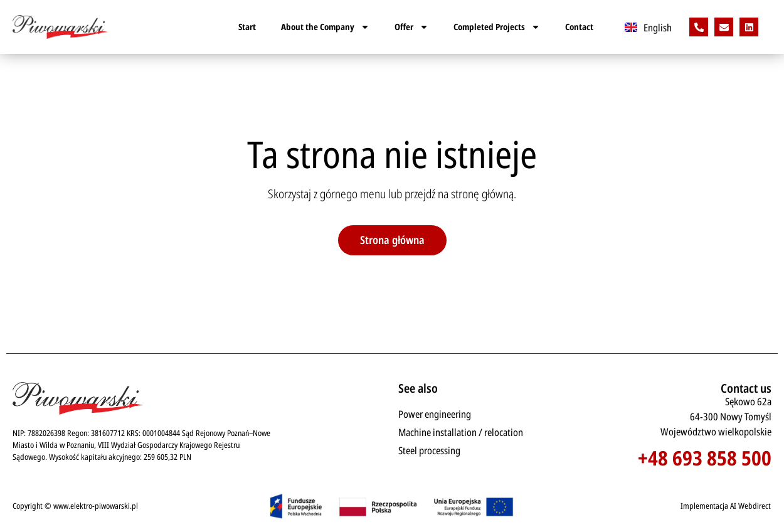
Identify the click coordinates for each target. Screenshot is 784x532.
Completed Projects (497, 27)
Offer (411, 27)
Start (247, 27)
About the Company (325, 27)
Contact (579, 27)
